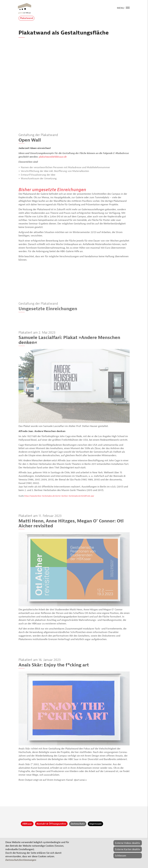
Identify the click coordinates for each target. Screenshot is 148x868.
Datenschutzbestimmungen (21, 860)
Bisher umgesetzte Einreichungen (52, 190)
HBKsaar (27, 824)
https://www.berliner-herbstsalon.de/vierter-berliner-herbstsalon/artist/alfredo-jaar (59, 496)
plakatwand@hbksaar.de (53, 157)
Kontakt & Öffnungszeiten (51, 824)
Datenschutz (78, 824)
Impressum (95, 824)
